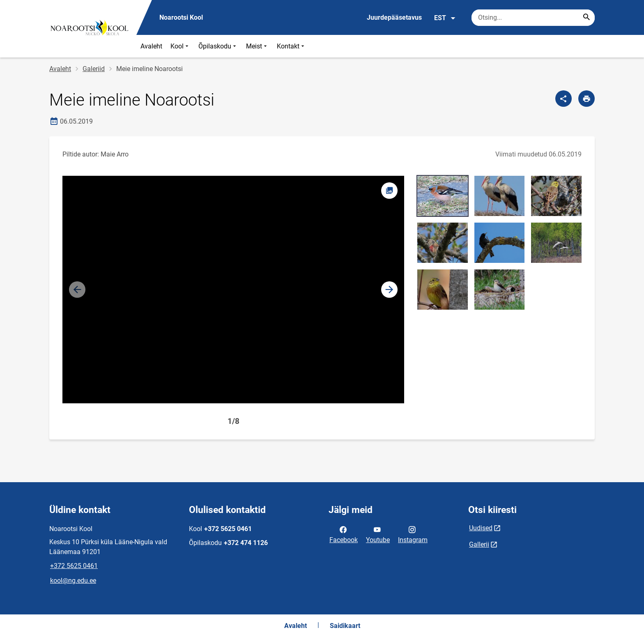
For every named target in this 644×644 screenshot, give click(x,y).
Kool (180, 46)
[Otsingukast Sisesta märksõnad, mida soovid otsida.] (533, 18)
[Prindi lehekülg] (586, 99)
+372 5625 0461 (74, 566)
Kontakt (291, 46)
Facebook (344, 534)
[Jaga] (563, 99)
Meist (257, 46)
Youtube (378, 534)
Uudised (481, 528)
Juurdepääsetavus (394, 17)
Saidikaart (345, 626)
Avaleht (151, 46)
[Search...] (586, 18)
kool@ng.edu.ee (73, 581)
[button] (389, 290)
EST (445, 18)
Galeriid (94, 69)
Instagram (413, 534)
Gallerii (479, 544)
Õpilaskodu (218, 46)
